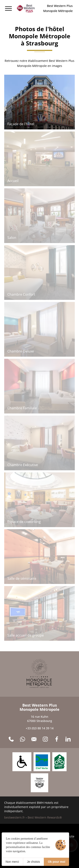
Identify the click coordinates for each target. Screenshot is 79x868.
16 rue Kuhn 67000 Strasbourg (40, 719)
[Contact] (34, 739)
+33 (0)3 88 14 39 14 (40, 728)
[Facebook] (57, 739)
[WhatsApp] (23, 739)
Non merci (12, 862)
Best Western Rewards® (45, 817)
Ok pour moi (56, 862)
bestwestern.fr (15, 817)
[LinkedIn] (68, 739)
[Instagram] (45, 739)
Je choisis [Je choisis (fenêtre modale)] (33, 862)
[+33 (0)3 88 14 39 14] (11, 739)
